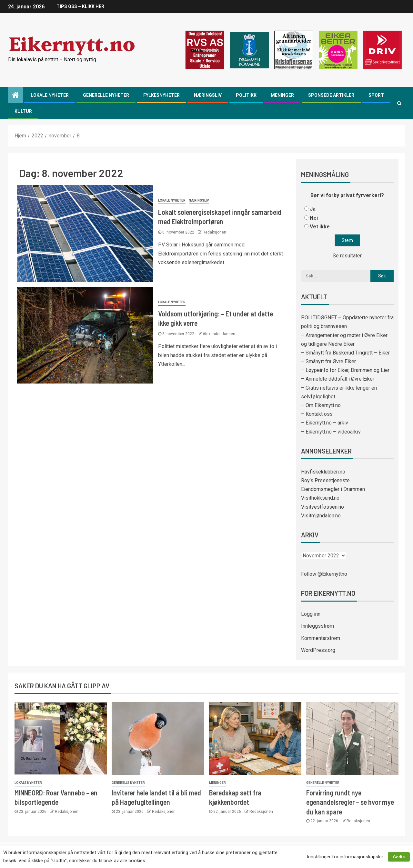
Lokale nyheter (50, 95)
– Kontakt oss (317, 414)
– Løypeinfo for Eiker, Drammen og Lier (345, 370)
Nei (314, 218)
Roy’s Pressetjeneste (325, 480)
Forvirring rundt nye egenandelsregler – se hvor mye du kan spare (350, 802)
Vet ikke (320, 227)
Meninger (282, 95)
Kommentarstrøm (321, 638)
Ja (313, 209)
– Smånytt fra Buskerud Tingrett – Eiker (345, 353)
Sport (376, 95)
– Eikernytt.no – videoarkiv (331, 432)
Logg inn (311, 614)
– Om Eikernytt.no (321, 405)
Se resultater (347, 256)
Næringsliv (208, 95)
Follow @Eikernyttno (324, 574)
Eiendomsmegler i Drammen (333, 489)
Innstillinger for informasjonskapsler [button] (345, 857)
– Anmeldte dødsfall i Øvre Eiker (338, 379)
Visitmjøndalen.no (321, 516)
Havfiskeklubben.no (323, 472)
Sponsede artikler (331, 95)
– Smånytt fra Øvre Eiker (328, 361)
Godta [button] (399, 857)
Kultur (23, 111)
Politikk (246, 95)
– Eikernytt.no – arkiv (325, 423)
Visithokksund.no (320, 498)
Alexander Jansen (219, 334)
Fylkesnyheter (161, 95)
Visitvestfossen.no (322, 507)
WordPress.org (318, 650)
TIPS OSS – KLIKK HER (80, 6)
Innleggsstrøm (317, 626)
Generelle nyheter (106, 95)
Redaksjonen (214, 232)
